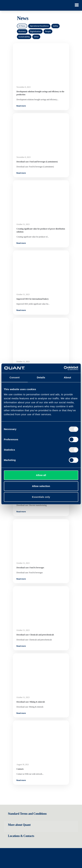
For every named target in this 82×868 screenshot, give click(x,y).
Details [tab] (41, 377)
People (48, 31)
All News (22, 26)
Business (22, 31)
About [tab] (67, 377)
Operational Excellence (39, 26)
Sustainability (24, 37)
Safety (55, 26)
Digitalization (35, 31)
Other (36, 37)
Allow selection (41, 486)
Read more (21, 106)
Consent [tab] (14, 377)
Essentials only (41, 497)
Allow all (41, 475)
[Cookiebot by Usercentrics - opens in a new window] (64, 368)
